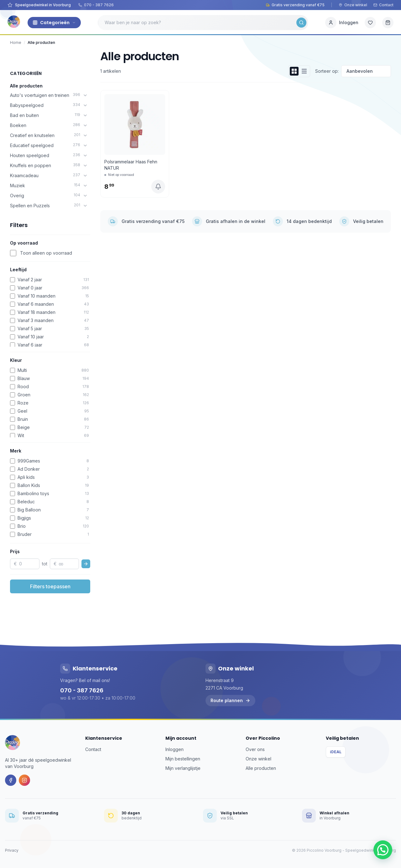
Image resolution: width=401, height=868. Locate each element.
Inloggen (174, 749)
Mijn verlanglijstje (183, 768)
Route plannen (230, 700)
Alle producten (26, 86)
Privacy (12, 850)
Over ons (255, 749)
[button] (383, 850)
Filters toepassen (50, 586)
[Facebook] (11, 780)
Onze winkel (353, 5)
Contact (383, 5)
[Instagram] (24, 780)
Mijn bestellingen (183, 759)
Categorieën (54, 23)
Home (16, 42)
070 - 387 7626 (96, 5)
